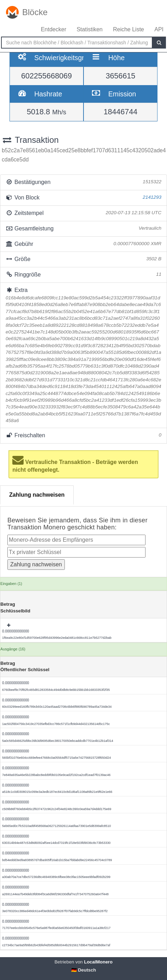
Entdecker (54, 29)
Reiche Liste (129, 29)
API (159, 29)
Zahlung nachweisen (37, 495)
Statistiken (89, 29)
